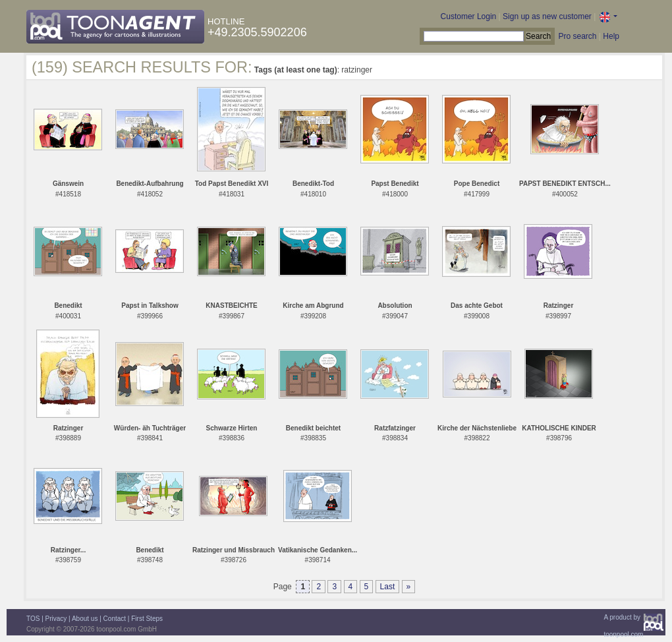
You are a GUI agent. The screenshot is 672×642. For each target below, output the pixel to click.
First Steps (147, 619)
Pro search (577, 36)
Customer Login (469, 16)
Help (611, 36)
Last (388, 587)
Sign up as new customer (547, 16)
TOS (33, 619)
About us (85, 619)
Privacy (56, 619)
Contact (115, 619)
